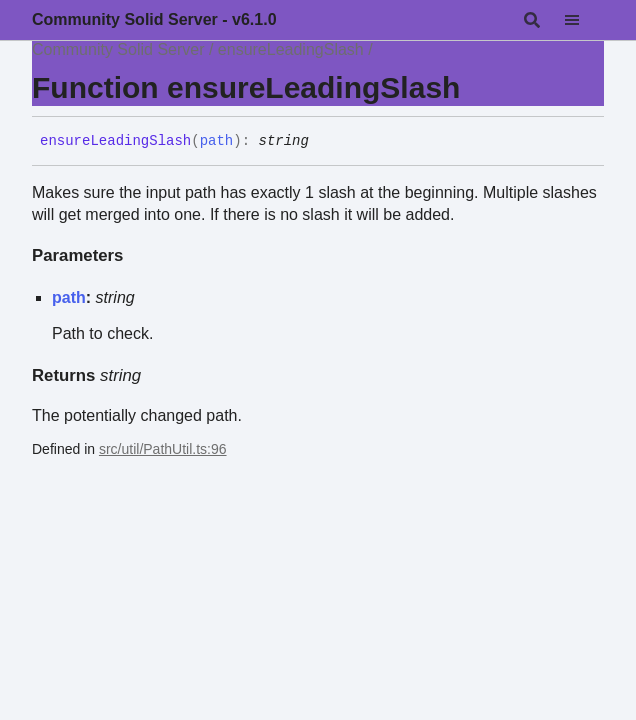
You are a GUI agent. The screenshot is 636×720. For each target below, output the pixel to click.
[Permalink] (324, 142)
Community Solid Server (118, 49)
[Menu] (584, 20)
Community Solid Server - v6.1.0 (154, 19)
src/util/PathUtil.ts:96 (163, 449)
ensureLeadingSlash (291, 49)
